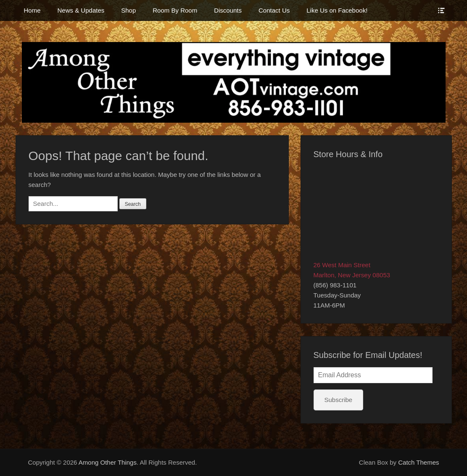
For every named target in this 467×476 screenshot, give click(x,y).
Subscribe (339, 400)
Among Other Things (108, 462)
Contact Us (274, 10)
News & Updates (81, 10)
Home (32, 10)
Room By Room (175, 10)
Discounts (228, 10)
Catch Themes (418, 462)
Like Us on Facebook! (337, 10)
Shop (128, 10)
